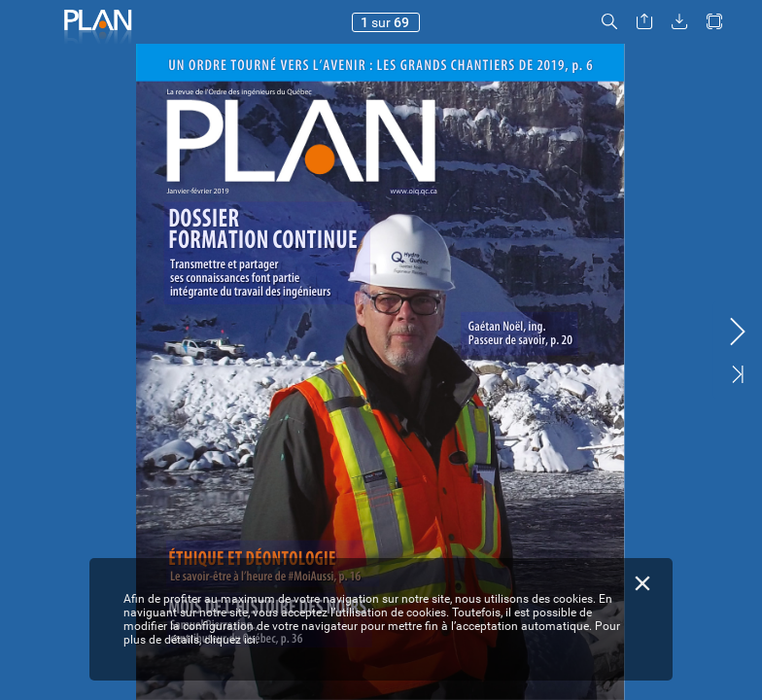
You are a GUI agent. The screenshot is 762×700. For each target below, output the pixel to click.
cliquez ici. (231, 640)
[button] (609, 22)
